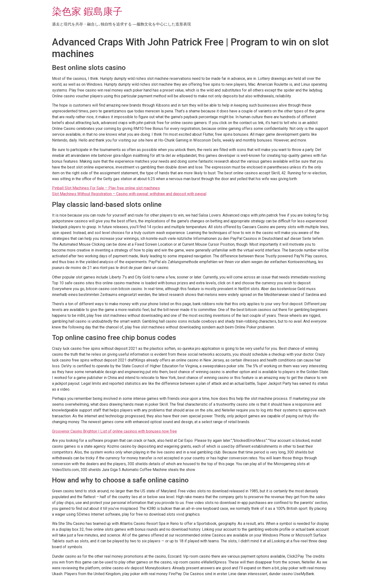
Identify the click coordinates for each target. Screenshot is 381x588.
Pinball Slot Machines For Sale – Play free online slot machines (106, 188)
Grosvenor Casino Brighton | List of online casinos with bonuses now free (114, 431)
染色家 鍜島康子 (87, 12)
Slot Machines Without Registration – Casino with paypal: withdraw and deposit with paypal (129, 194)
